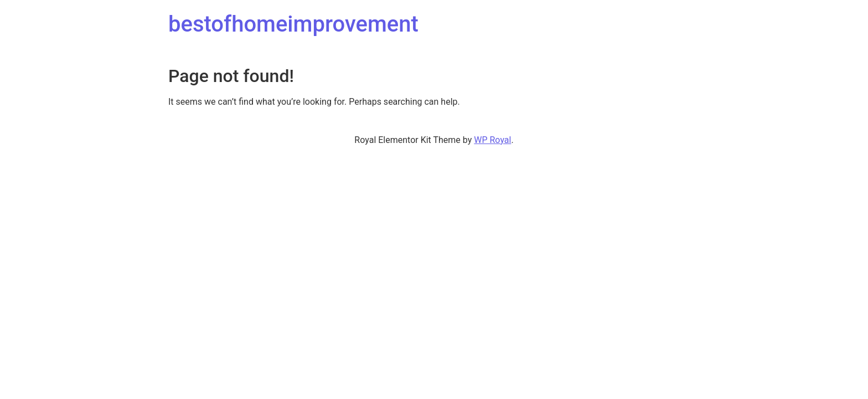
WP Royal (492, 140)
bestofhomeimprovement (293, 24)
